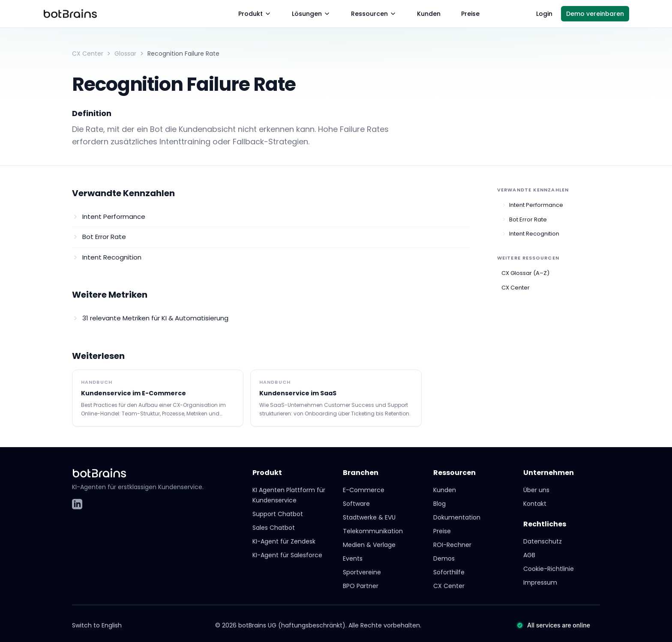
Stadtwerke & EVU (369, 517)
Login (544, 14)
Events (353, 558)
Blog (439, 504)
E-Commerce (364, 490)
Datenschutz (543, 541)
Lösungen (311, 14)
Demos (444, 558)
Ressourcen (374, 14)
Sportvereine (362, 572)
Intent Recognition (530, 234)
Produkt (255, 14)
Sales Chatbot (274, 528)
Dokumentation (457, 517)
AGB (529, 555)
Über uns (536, 490)
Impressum (540, 582)
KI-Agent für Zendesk (284, 541)
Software (356, 504)
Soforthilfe (449, 572)
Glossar (125, 54)
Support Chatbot (278, 514)
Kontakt (535, 504)
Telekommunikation (373, 531)
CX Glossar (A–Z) (525, 273)
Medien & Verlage (369, 545)
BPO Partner (361, 586)
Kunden (429, 14)
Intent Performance (532, 205)
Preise (470, 14)
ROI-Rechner (452, 545)
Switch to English (97, 625)
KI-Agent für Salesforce (287, 555)
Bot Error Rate (524, 219)
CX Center (88, 54)
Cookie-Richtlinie (549, 569)
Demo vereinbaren (595, 14)
